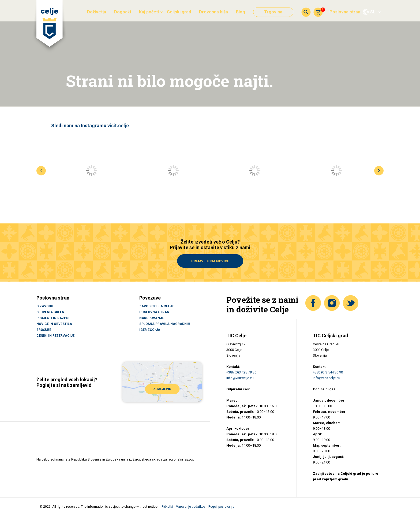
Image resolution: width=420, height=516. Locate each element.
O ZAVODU (45, 306)
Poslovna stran (345, 12)
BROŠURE (44, 330)
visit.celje (118, 126)
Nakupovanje (151, 318)
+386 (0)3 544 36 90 (328, 372)
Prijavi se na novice (210, 261)
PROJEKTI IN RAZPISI (53, 318)
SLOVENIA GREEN (50, 312)
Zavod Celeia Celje (156, 306)
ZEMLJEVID (162, 389)
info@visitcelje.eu (240, 378)
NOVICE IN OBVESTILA (54, 324)
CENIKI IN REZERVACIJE (55, 336)
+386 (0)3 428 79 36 (241, 372)
